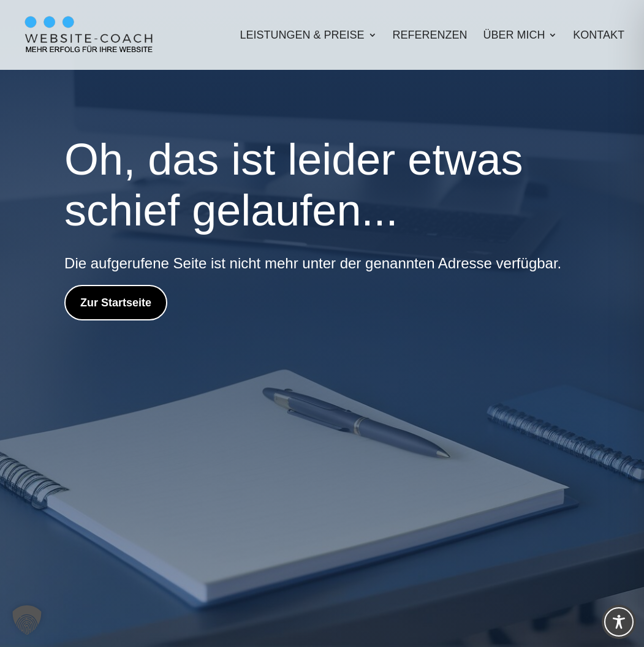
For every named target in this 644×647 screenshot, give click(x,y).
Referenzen (430, 36)
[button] (27, 620)
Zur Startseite (116, 303)
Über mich (514, 36)
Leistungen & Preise (302, 36)
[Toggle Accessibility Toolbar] (619, 622)
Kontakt (599, 36)
